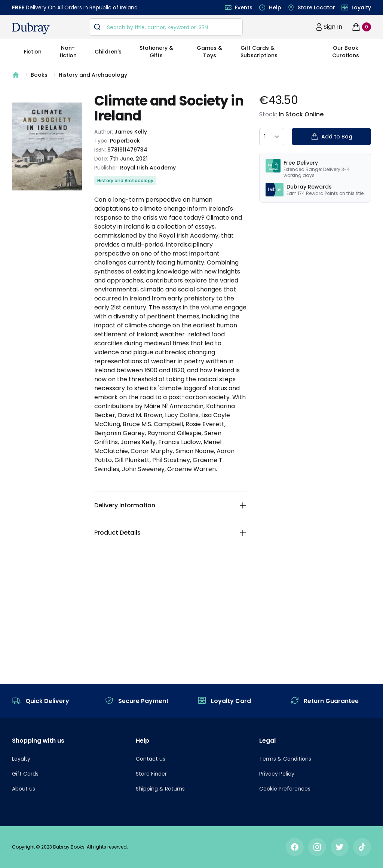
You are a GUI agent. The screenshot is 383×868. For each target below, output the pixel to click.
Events (244, 7)
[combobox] (166, 27)
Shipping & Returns (160, 789)
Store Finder (151, 774)
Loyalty (361, 7)
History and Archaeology (93, 75)
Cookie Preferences (285, 789)
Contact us (151, 759)
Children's (108, 52)
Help (275, 7)
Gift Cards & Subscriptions (259, 52)
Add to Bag (332, 137)
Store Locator (316, 7)
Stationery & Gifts (156, 52)
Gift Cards (25, 774)
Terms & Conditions (285, 759)
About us (24, 789)
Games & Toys (209, 52)
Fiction (33, 52)
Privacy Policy (277, 774)
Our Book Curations (346, 52)
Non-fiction (68, 52)
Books (39, 75)
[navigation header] (31, 28)
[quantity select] (272, 137)
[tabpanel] (47, 146)
